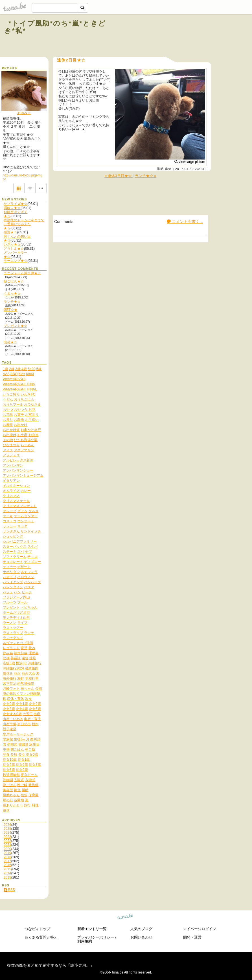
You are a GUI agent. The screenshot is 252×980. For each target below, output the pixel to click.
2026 (7, 825)
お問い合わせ (141, 937)
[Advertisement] (179, 36)
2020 (7, 849)
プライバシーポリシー (96, 937)
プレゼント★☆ (16, 326)
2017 (7, 861)
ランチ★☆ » (146, 176)
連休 (168, 169)
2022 (7, 841)
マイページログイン (200, 929)
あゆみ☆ (24, 113)
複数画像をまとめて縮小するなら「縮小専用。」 (51, 965)
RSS (9, 890)
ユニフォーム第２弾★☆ (22, 273)
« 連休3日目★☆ (119, 176)
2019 (7, 853)
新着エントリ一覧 (92, 929)
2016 (7, 865)
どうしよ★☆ (14, 249)
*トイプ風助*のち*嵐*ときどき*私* (55, 27)
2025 (7, 829)
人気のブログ (141, 929)
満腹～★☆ (12, 208)
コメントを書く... (185, 222)
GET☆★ (11, 310)
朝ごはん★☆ (14, 281)
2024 (7, 833)
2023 (7, 837)
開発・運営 (192, 937)
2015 (7, 869)
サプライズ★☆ (16, 204)
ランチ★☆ (12, 302)
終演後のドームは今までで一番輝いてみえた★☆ (24, 224)
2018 (7, 857)
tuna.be (125, 918)
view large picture (190, 162)
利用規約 (85, 941)
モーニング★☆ (16, 261)
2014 (7, 873)
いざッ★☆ (12, 244)
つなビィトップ (37, 929)
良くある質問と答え (41, 937)
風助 (160, 169)
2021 (7, 845)
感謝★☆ (10, 232)
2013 (7, 877)
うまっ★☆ (12, 293)
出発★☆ (10, 342)
